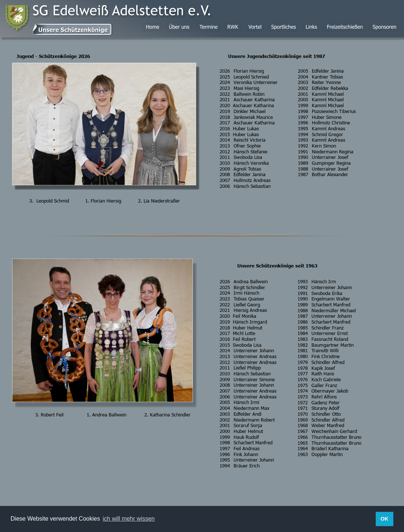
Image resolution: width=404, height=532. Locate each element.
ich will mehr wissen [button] (129, 519)
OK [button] (385, 519)
